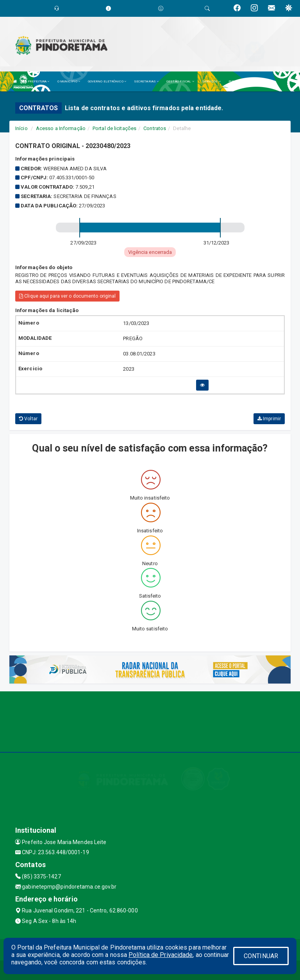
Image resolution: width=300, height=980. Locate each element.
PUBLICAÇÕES (240, 81)
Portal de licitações (114, 128)
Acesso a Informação (61, 128)
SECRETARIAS (146, 81)
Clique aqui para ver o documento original (67, 296)
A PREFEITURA (37, 81)
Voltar (28, 419)
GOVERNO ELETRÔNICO (107, 81)
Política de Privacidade (161, 955)
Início (21, 128)
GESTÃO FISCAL (180, 81)
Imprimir (269, 419)
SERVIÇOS (211, 81)
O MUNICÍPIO (69, 81)
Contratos (155, 128)
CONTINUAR (261, 956)
